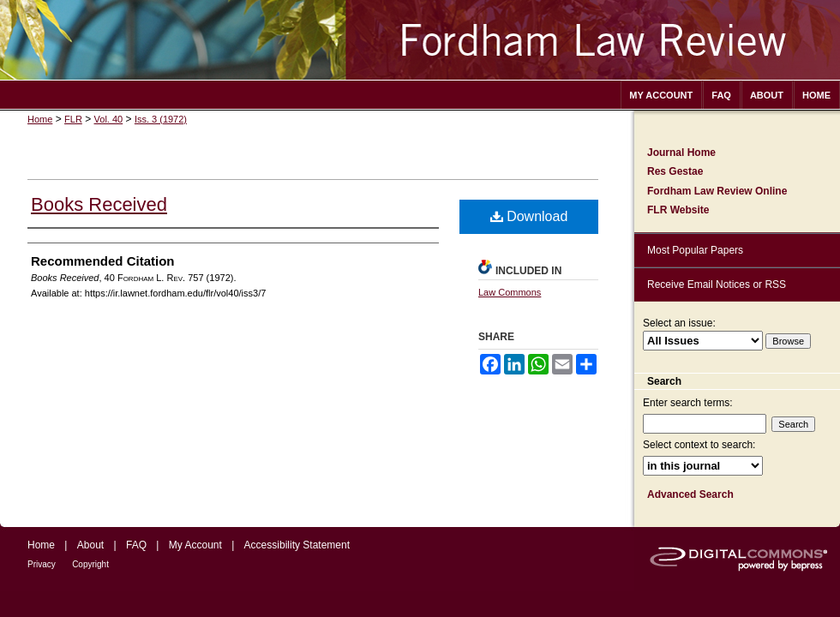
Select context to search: (699, 445)
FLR (73, 119)
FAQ (136, 545)
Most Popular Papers (695, 250)
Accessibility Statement (297, 545)
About (90, 545)
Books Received (99, 204)
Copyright (90, 564)
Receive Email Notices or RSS (717, 285)
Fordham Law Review (420, 40)
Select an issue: (679, 323)
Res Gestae (675, 171)
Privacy (42, 564)
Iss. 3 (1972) (161, 119)
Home (40, 119)
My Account (195, 545)
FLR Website (678, 210)
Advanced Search (690, 494)
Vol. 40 (109, 119)
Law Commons (510, 292)
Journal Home (681, 153)
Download (529, 216)
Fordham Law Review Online (717, 191)
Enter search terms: (688, 403)
